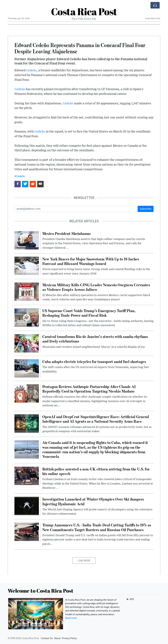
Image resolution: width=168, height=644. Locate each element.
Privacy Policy (69, 638)
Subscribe (146, 209)
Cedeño (31, 70)
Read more (71, 618)
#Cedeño (20, 176)
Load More (84, 561)
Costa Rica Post (84, 11)
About (57, 638)
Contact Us (47, 638)
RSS (130, 599)
